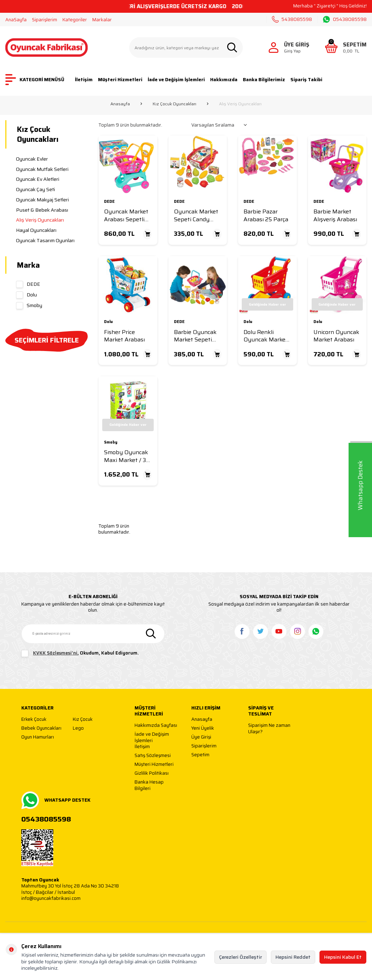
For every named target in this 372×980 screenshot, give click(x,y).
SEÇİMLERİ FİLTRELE (47, 340)
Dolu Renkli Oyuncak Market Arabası (266, 336)
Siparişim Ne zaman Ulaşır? (269, 728)
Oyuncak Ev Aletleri (38, 179)
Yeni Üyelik (203, 728)
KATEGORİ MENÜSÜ (35, 80)
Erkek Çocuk (34, 720)
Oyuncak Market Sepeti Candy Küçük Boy (196, 215)
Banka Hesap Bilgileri (149, 785)
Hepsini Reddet (293, 957)
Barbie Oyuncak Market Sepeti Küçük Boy (195, 336)
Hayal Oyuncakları (36, 230)
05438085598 (345, 20)
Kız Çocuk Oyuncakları (174, 104)
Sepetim (200, 755)
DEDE (28, 284)
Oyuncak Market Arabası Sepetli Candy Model (126, 215)
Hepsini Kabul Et (343, 957)
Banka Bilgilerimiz (264, 80)
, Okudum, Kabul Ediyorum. (80, 653)
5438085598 (292, 19)
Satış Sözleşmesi (153, 756)
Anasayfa (120, 104)
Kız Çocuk (83, 720)
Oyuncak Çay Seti (35, 189)
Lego (78, 728)
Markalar (102, 20)
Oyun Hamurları (38, 737)
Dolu (26, 295)
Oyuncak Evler (32, 159)
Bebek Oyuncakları (41, 728)
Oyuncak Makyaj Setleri (42, 200)
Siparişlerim (45, 20)
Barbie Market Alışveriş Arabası (335, 215)
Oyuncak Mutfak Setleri (42, 169)
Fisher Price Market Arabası (124, 336)
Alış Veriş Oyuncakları (40, 220)
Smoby (29, 305)
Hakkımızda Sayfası (156, 726)
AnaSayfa (16, 20)
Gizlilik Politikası (152, 773)
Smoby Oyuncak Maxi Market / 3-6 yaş (128, 456)
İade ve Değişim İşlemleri (176, 80)
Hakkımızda (224, 80)
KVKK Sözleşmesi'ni (55, 653)
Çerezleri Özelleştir (240, 957)
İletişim (84, 80)
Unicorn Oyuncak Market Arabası (336, 336)
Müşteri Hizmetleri (120, 80)
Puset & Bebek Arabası (42, 210)
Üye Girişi (201, 737)
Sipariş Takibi (306, 80)
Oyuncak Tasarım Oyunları (45, 240)
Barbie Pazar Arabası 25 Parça (266, 215)
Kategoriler (75, 20)
